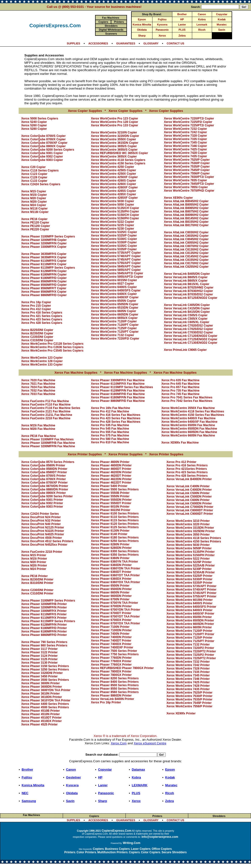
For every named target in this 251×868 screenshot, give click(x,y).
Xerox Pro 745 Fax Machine (180, 394)
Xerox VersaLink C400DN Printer (189, 490)
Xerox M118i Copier (35, 212)
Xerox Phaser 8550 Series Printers (115, 689)
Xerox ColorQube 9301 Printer (42, 500)
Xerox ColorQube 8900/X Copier (44, 146)
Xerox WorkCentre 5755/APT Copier (116, 263)
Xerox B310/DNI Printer (37, 583)
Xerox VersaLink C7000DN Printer (190, 507)
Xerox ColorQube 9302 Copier (42, 157)
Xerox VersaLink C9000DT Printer (190, 514)
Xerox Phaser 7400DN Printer (111, 637)
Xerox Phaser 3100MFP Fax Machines (48, 439)
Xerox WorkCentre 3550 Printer (188, 535)
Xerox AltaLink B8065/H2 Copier (186, 208)
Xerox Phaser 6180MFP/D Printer (44, 628)
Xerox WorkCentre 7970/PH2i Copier (189, 191)
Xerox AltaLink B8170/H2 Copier (186, 225)
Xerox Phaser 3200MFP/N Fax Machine (48, 446)
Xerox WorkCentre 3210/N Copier (114, 132)
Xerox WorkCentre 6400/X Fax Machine (188, 418)
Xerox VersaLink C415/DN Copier (187, 308)
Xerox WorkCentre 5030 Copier (113, 201)
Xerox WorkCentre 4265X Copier (113, 194)
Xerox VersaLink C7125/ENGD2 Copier (191, 339)
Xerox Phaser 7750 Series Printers (115, 654)
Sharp (142, 36)
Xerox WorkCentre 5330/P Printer (189, 579)
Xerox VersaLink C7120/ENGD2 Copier (191, 336)
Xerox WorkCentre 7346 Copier (186, 146)
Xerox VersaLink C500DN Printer (189, 497)
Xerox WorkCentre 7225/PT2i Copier (189, 125)
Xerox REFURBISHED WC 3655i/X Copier (119, 153)
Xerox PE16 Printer (35, 576)
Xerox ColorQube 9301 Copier (42, 153)
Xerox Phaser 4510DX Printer (42, 721)
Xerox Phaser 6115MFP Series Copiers (48, 268)
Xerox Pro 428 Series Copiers (42, 323)
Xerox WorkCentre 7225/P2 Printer (190, 655)
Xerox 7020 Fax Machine (38, 380)
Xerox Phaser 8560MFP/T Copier (44, 288)
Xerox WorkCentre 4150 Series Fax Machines (193, 415)
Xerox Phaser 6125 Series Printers (115, 527)
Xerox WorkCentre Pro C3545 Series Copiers (52, 351)
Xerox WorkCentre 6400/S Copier (114, 287)
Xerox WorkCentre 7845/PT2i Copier (189, 184)
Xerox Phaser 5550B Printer (110, 493)
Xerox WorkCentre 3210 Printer (188, 521)
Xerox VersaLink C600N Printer (188, 500)
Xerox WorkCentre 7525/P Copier (187, 160)
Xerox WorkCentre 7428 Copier (186, 153)
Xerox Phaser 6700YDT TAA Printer (115, 617)
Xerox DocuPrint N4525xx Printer (44, 545)
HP (182, 19)
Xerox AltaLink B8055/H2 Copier (186, 205)
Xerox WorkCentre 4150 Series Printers (194, 541)
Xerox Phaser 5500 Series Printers (115, 489)
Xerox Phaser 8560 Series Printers (115, 692)
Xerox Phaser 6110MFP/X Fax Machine (118, 384)
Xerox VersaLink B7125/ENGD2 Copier (191, 298)
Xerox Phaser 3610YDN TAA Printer (46, 700)
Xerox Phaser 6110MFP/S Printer (44, 614)
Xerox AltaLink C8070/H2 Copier (186, 246)
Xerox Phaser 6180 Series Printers (115, 538)
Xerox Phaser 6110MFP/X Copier (44, 264)
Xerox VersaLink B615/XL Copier (187, 284)
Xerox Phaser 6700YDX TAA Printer (115, 623)
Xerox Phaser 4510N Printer (41, 714)
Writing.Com (132, 843)
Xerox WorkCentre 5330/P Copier (114, 242)
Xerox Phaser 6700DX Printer (111, 620)
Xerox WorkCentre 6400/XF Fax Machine (189, 422)
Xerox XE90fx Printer (181, 713)
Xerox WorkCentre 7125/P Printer (189, 638)
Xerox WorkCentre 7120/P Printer (189, 631)
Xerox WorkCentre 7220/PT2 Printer (191, 651)
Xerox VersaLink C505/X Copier (186, 319)
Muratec (222, 25)
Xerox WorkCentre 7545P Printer (189, 703)
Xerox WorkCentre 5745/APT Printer (191, 593)
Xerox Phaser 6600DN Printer (111, 596)
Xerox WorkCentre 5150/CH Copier (115, 215)
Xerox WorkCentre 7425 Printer (188, 682)
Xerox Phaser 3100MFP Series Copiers (48, 237)
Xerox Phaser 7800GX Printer (111, 675)
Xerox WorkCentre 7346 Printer (188, 679)
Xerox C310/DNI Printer (37, 593)
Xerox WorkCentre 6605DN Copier (115, 315)
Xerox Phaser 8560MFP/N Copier (44, 281)
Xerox (162, 36)
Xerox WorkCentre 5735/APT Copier (116, 253)
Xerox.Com (119, 743)
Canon (202, 14)
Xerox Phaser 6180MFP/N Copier (44, 275)
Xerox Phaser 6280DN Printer (111, 548)
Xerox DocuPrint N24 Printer (41, 517)
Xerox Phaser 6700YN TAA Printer (114, 603)
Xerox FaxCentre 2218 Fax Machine (46, 418)
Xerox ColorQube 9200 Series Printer (47, 496)
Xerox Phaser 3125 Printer (40, 659)
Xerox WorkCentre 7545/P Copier (187, 170)
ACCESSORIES (98, 43)
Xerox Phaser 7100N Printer (110, 627)
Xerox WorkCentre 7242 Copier (186, 132)
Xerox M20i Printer (34, 566)
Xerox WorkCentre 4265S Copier (113, 191)
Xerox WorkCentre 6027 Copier (113, 284)
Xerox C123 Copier (34, 174)
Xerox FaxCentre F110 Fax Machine (46, 405)
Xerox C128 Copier (34, 177)
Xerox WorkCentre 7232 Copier (186, 129)
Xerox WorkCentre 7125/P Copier (114, 328)
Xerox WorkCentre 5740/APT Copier (116, 256)
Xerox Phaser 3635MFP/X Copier (44, 257)
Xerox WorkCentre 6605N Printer (189, 627)
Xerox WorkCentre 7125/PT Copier (115, 332)
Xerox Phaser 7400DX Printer (111, 644)
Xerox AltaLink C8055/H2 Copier (186, 243)
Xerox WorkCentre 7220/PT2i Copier (189, 118)
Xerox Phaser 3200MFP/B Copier (44, 240)
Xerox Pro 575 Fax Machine (110, 435)
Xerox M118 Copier (35, 209)
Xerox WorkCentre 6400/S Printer (189, 603)
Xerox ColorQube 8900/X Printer (44, 493)
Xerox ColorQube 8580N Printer (43, 465)
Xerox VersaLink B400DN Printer (189, 479)
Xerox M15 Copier (34, 191)
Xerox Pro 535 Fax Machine (110, 425)
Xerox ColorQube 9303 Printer (42, 507)
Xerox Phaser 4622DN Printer (111, 479)
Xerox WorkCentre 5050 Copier (113, 205)
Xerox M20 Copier (34, 198)
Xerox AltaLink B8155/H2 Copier (186, 222)
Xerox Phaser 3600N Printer (41, 683)
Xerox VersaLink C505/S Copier (186, 315)
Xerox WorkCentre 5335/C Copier (114, 246)
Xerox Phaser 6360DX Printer (111, 579)
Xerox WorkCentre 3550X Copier (113, 139)
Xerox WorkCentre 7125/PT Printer (190, 641)
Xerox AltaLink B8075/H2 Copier (186, 211)
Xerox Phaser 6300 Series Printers (115, 551)
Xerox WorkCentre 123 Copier (42, 358)
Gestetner (73, 777)
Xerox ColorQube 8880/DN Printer (45, 489)
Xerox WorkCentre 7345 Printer (188, 675)
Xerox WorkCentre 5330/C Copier (114, 239)
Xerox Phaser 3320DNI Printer (42, 673)
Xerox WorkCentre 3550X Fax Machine (188, 408)
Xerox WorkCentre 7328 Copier (186, 136)
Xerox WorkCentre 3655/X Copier (114, 157)
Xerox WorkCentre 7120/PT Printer (190, 634)
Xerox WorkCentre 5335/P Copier (114, 249)
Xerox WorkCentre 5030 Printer (188, 545)
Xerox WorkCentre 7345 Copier (186, 143)
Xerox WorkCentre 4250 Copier (113, 167)
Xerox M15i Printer (34, 559)
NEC (25, 793)
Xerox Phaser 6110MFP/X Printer (44, 618)
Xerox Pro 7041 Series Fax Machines (187, 397)
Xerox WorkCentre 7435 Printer (188, 689)
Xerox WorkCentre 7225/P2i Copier (188, 122)
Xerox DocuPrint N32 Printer (41, 521)
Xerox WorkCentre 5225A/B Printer (191, 566)
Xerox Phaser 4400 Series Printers (45, 704)
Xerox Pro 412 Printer (181, 462)
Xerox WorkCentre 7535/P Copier (187, 167)
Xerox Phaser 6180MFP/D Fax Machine (118, 394)
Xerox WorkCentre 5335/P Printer (189, 583)
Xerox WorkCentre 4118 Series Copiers (118, 160)
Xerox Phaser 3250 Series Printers (45, 670)
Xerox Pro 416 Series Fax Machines (116, 415)
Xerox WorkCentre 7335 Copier (186, 139)
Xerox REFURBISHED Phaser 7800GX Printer (122, 668)
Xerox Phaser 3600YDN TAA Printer (46, 690)
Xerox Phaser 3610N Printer (41, 694)
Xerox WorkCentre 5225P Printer (189, 562)
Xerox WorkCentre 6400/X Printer (189, 610)
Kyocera (162, 25)
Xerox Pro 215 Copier (36, 306)
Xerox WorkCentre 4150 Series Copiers (118, 163)
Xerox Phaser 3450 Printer (40, 676)
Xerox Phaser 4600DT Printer (111, 469)
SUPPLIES (73, 43)
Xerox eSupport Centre (150, 743)
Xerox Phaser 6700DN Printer (111, 606)
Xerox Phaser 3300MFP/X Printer (44, 611)
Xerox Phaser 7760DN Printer (111, 658)
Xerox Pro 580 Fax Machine (110, 439)
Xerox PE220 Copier (35, 229)
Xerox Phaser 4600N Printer (110, 462)
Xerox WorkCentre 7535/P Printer (189, 699)
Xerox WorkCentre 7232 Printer (188, 662)
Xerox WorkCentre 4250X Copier (113, 174)
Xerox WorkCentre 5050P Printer (189, 548)
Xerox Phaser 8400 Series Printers (115, 682)
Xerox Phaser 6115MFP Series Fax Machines (122, 387)
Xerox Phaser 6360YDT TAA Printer (115, 575)
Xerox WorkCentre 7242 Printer (188, 665)
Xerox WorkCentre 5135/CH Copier (115, 208)
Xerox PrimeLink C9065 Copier (185, 350)
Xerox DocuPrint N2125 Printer (43, 527)
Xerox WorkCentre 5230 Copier (113, 229)
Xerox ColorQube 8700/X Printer (44, 479)
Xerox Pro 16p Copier (36, 302)
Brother (182, 14)
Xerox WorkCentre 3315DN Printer (190, 528)
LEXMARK (139, 785)
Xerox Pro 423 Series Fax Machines (116, 418)
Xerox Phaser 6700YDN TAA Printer (116, 610)
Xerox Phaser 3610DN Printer (42, 697)
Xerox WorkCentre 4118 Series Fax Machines (193, 411)
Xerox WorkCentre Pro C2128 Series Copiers (52, 344)
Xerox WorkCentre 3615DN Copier (115, 143)
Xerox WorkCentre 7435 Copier (186, 156)
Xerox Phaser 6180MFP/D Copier (44, 278)
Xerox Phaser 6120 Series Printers (115, 524)
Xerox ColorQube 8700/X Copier (44, 139)
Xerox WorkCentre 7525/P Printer (189, 693)
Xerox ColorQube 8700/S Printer (44, 476)
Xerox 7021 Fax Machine (38, 384)
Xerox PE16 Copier (34, 219)
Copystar (222, 14)
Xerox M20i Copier (34, 202)
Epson (142, 19)
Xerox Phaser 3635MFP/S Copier (44, 254)
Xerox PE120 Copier (35, 223)
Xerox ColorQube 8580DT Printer (44, 472)
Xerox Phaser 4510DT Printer (42, 718)
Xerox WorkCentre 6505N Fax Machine (188, 425)
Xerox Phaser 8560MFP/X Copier (44, 292)
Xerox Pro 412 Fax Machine (110, 411)
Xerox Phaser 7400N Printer (110, 634)
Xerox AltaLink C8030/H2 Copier (186, 232)
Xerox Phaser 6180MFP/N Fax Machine (118, 397)
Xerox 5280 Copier (34, 129)
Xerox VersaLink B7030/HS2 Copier (188, 291)
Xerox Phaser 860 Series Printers (44, 645)
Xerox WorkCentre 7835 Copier (186, 180)
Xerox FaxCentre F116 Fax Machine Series (51, 408)
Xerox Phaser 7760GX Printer (111, 665)
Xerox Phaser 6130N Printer (110, 531)
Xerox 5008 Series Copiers (40, 118)
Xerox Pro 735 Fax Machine (180, 391)
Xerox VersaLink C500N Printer (188, 493)
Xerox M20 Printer (34, 562)
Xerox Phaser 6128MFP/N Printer (44, 625)
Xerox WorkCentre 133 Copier (42, 365)
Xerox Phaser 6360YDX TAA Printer (115, 582)
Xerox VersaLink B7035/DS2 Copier (188, 294)
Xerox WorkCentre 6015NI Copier (114, 280)
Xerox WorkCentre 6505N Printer (189, 617)
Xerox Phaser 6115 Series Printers (115, 520)
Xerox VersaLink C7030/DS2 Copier (188, 332)
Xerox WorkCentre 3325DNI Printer (191, 531)
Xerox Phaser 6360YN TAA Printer (114, 562)
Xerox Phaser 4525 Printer (40, 724)
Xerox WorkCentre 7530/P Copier (187, 163)
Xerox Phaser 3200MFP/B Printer (44, 604)
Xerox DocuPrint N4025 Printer (43, 534)
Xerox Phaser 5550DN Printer (111, 500)
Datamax (138, 769)
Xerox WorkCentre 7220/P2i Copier (115, 339)
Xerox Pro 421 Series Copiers (42, 316)
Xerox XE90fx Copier (178, 198)
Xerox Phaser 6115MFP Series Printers (48, 621)
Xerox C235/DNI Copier (37, 337)
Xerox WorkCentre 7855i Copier (186, 187)
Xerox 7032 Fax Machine (38, 391)
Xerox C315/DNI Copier (37, 340)
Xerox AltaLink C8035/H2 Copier (186, 236)
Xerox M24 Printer (34, 569)
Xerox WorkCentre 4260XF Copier (114, 187)
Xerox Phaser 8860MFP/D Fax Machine (118, 401)
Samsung (29, 801)
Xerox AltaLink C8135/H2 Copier (186, 253)
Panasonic (162, 30)
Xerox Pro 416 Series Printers (187, 465)
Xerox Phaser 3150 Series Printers (45, 666)
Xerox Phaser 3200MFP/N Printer (44, 607)
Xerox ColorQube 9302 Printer (42, 503)
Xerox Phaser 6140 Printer (109, 534)
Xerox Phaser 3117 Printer (40, 649)
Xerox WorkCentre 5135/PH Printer (191, 552)
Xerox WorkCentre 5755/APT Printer (191, 596)
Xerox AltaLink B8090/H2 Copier (186, 215)
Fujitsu (162, 19)
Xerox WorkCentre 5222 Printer (188, 559)
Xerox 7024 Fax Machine (38, 387)
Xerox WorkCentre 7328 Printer (188, 669)
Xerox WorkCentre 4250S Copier (113, 170)
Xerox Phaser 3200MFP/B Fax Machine (48, 443)
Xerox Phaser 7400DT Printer (111, 641)
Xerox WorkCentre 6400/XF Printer (190, 614)
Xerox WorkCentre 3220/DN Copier (115, 136)
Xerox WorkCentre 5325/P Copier (114, 236)
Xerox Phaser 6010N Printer (110, 507)
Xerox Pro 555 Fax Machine (110, 432)
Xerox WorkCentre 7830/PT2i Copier (189, 177)
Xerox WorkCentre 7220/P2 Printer (190, 648)
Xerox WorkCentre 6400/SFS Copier (116, 290)
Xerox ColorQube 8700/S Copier (44, 136)
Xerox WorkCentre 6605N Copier (114, 311)
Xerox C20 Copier (34, 167)
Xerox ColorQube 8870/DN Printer (45, 486)
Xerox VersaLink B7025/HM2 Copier (189, 288)
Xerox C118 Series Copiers (40, 171)
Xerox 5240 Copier (34, 122)
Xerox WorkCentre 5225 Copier (113, 225)
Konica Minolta (142, 25)
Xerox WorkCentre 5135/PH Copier (115, 211)
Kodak (222, 19)
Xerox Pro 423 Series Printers (187, 472)
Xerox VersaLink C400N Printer (188, 486)
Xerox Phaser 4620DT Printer (111, 476)
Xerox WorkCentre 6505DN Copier (115, 304)
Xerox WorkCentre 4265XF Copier (114, 198)
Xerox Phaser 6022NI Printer (111, 510)
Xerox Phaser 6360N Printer (110, 558)
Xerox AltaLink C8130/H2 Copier (186, 250)
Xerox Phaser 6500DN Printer (111, 589)
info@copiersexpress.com (160, 837)
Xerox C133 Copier (34, 181)
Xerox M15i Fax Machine (38, 425)
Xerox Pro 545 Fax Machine (110, 429)
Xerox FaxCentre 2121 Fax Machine (46, 411)
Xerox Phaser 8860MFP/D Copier (44, 295)
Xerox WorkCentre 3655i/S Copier (114, 150)
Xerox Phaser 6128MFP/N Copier (44, 271)
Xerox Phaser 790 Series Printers (44, 642)
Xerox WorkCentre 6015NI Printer (190, 600)
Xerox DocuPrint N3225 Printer (43, 531)
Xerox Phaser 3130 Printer (40, 663)
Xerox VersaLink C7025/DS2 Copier (188, 329)
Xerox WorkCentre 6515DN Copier (115, 308)
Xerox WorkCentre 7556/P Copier (187, 173)
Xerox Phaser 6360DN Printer (111, 565)
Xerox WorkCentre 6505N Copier (114, 301)
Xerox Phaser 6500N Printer (110, 586)
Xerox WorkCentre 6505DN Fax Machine (189, 429)
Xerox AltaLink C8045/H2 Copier (186, 239)
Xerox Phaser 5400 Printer (109, 486)
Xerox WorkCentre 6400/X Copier (114, 294)
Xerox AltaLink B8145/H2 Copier (186, 218)
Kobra (202, 19)
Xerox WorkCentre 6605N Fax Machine (188, 435)
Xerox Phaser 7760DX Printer (111, 661)
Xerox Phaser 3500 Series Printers (45, 680)
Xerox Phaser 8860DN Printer (111, 696)
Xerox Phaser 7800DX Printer (111, 671)
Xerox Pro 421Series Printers (187, 469)
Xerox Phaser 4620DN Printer (111, 472)
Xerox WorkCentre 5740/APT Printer (191, 590)
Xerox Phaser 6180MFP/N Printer (44, 631)
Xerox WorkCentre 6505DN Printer (190, 620)
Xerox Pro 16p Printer (106, 702)
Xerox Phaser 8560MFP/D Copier (44, 285)
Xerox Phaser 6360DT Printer (111, 572)
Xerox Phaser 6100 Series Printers (115, 513)
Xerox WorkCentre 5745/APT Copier (116, 260)
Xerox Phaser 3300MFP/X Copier (44, 247)
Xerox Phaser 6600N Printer (110, 592)
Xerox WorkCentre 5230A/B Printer (191, 572)
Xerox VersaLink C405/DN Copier (187, 305)
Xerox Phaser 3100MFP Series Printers (48, 601)
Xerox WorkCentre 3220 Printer (188, 524)
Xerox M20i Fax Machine (38, 429)
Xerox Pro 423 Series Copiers (42, 319)
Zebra (182, 36)
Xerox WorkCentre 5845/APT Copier (116, 266)
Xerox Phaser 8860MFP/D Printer (44, 635)
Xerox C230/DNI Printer (37, 590)
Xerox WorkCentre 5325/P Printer (189, 576)
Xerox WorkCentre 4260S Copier (113, 181)
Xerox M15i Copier (34, 195)
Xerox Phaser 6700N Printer (110, 599)
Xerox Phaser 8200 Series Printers (115, 678)
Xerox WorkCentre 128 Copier (42, 361)
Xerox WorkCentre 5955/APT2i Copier (117, 277)
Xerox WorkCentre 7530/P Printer (189, 696)
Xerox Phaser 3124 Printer (40, 656)
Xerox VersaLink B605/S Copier (186, 277)
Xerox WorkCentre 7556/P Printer (189, 706)
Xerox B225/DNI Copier (37, 330)
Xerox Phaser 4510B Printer (41, 711)
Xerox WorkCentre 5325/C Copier (114, 232)
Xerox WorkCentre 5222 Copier (113, 222)
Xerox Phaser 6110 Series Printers (115, 517)
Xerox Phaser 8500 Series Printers (115, 685)
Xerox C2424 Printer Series (40, 514)
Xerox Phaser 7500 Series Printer (114, 651)
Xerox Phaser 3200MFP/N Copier (44, 243)
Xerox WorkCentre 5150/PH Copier (115, 218)
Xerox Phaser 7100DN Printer (111, 630)
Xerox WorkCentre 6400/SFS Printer (191, 607)
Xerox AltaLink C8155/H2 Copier (186, 260)
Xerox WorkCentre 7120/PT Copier (115, 325)
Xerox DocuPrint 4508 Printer (42, 538)
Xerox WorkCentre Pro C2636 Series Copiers (52, 347)
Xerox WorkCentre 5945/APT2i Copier (117, 273)
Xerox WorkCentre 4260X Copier (113, 184)
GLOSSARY (151, 43)
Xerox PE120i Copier (36, 226)
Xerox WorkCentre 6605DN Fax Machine (189, 432)
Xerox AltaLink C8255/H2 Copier (186, 267)
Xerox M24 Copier (34, 205)
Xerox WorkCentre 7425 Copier (186, 149)
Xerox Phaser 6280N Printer (110, 544)
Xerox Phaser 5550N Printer (110, 496)
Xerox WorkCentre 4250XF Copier (114, 177)
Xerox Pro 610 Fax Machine (110, 442)
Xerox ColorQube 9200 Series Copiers (48, 150)
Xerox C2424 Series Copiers (41, 184)
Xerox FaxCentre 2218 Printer (42, 552)
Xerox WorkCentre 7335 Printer (188, 672)
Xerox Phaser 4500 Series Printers (45, 707)
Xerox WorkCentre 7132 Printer (188, 644)
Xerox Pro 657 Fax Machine (180, 387)
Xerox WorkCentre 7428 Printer (188, 686)
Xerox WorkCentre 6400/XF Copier (115, 297)
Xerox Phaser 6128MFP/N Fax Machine (118, 391)
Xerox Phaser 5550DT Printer (111, 503)
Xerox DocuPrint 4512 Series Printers (47, 541)
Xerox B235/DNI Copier (37, 333)
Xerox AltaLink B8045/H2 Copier (186, 201)
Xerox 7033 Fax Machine (38, 394)
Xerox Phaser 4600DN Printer (111, 465)
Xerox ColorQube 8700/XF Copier (44, 143)
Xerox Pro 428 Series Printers (187, 476)
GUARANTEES (126, 43)
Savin (222, 30)
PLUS (182, 30)
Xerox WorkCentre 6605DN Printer (190, 624)
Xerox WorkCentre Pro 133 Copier (115, 125)
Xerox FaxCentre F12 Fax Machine (45, 401)
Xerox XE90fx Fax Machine (180, 443)
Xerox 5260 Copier (34, 125)
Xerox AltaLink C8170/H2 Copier (186, 263)
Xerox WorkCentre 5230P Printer (189, 569)
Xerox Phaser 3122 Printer (40, 652)
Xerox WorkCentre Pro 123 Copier (115, 118)
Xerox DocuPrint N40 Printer (41, 524)
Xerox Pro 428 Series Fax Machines (116, 422)
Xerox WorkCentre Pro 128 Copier (115, 122)
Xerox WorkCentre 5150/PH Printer (191, 555)
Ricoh (202, 30)
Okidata (142, 30)
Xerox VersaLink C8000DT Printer (190, 510)
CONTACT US (176, 43)
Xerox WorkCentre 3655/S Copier (114, 146)
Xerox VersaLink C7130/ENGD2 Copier (191, 343)
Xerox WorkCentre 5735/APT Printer (191, 586)
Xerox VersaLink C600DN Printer (189, 503)
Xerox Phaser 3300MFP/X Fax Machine (118, 380)
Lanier (182, 25)
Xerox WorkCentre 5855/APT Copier (116, 270)
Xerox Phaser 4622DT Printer (111, 483)
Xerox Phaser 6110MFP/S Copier (44, 261)
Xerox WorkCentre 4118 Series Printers (194, 538)
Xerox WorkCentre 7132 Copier (113, 335)
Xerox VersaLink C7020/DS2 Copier (188, 326)
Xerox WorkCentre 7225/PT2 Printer (191, 658)
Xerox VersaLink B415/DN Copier (187, 312)
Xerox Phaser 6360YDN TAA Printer (116, 568)
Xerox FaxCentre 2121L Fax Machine (47, 415)
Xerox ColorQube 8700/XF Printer (44, 483)
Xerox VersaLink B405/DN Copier (187, 274)
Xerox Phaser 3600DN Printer (42, 687)
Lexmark (202, 25)
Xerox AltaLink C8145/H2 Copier (186, 256)
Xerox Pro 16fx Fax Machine (110, 408)
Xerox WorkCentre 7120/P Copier (114, 321)
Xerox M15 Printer (34, 555)
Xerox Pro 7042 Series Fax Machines (187, 401)
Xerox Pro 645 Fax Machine (180, 384)
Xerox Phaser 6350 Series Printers (115, 555)
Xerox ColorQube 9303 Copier (42, 160)
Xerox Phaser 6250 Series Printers (115, 541)
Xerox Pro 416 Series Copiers (42, 313)
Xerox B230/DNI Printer (37, 579)
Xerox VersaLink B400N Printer (113, 699)
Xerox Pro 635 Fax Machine (180, 380)
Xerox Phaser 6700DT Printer (111, 613)
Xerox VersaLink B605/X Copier (186, 281)
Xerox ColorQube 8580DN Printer (44, 469)
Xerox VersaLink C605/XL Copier (187, 322)
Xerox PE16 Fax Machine (39, 436)
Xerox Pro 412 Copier (36, 309)
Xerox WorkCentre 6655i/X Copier (114, 318)
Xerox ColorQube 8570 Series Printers (48, 462)
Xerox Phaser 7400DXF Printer (112, 647)
